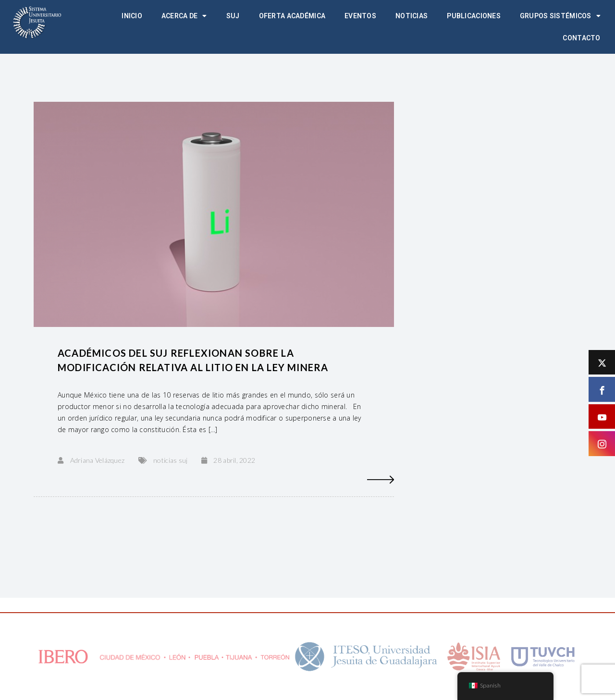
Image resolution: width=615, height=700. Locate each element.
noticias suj (170, 460)
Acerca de (184, 16)
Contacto (581, 38)
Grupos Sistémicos (560, 16)
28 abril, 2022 (234, 460)
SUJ (233, 16)
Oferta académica (292, 16)
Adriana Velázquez (98, 460)
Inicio (132, 16)
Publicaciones (474, 16)
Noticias (412, 16)
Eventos (360, 16)
